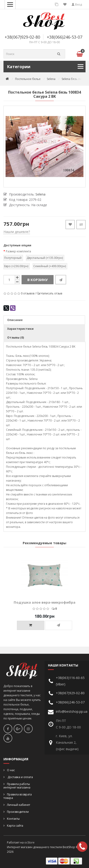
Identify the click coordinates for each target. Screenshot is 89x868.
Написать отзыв (51, 293)
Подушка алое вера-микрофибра (44, 602)
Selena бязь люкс (73, 79)
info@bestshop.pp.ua (72, 711)
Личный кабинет (19, 805)
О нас (11, 770)
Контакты (13, 819)
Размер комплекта (18, 251)
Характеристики (20, 329)
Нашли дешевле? (17, 232)
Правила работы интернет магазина (17, 786)
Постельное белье (28, 79)
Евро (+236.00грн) (16, 266)
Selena (51, 79)
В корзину (38, 280)
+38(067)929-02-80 (22, 37)
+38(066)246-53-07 (65, 37)
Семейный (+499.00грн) (49, 266)
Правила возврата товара (18, 796)
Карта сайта (15, 826)
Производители (18, 812)
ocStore (29, 842)
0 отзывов (28, 293)
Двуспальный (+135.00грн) (44, 258)
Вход (77, 5)
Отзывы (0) (16, 338)
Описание (15, 320)
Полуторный (13, 258)
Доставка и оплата (20, 777)
